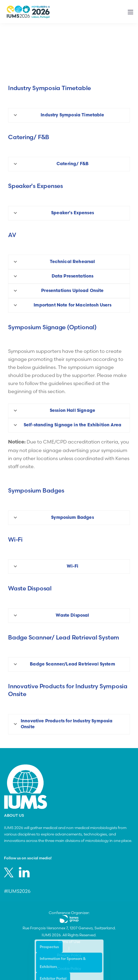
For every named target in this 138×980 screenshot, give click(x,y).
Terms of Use (69, 942)
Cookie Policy (69, 968)
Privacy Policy (69, 955)
